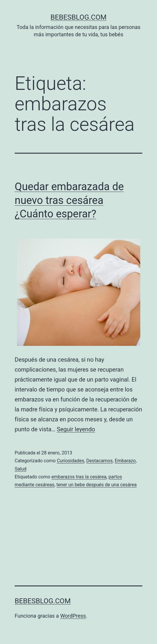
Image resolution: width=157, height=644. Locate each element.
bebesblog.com (78, 17)
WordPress (73, 616)
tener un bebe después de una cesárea (96, 485)
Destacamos (99, 461)
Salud (21, 469)
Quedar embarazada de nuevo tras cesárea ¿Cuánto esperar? (69, 200)
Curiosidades (71, 461)
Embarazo (125, 461)
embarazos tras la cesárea (79, 477)
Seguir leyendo (76, 429)
